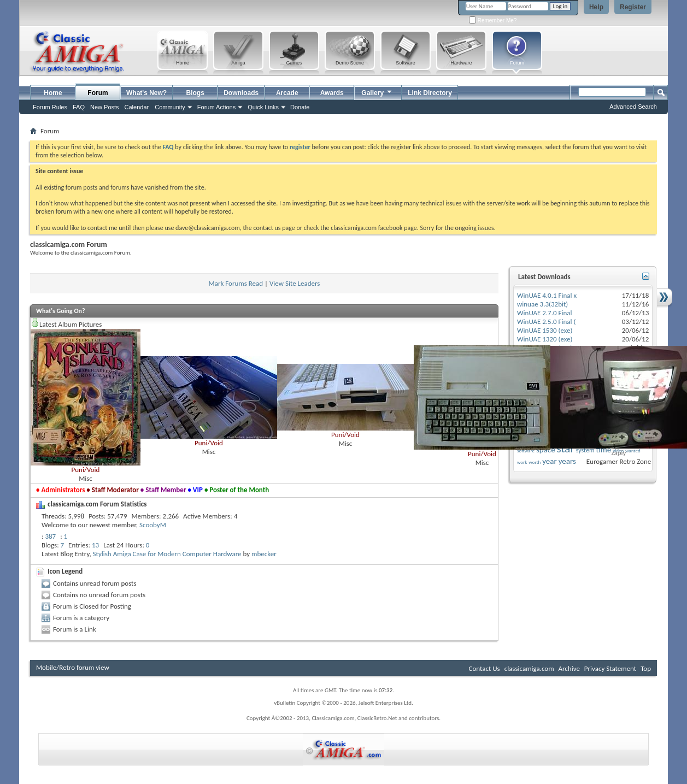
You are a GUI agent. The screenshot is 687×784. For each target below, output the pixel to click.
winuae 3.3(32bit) (542, 304)
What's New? (146, 93)
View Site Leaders (295, 283)
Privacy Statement (610, 668)
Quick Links (263, 107)
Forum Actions (216, 107)
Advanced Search (633, 107)
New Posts (105, 107)
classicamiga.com (529, 668)
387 (50, 536)
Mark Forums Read (236, 283)
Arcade (287, 93)
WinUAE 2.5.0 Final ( (546, 322)
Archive (569, 668)
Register (633, 7)
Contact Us (485, 668)
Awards (332, 93)
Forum (98, 93)
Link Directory (430, 93)
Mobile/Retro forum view (73, 667)
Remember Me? (493, 20)
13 (95, 545)
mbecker (264, 554)
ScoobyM (153, 525)
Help (596, 7)
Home (53, 93)
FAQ (79, 107)
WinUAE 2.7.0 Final (545, 313)
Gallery (377, 92)
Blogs (195, 93)
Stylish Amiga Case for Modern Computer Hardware (167, 554)
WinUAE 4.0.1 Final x (547, 295)
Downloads (241, 93)
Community (170, 107)
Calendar (137, 107)
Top (646, 668)
